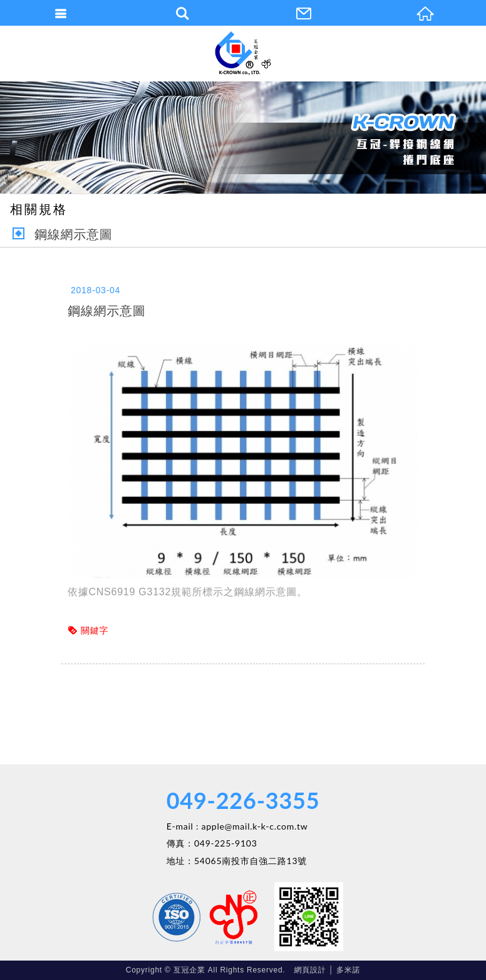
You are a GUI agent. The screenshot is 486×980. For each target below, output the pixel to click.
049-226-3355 (243, 800)
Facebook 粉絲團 (205, 917)
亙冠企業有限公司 (243, 53)
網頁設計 (310, 970)
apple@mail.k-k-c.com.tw (255, 826)
